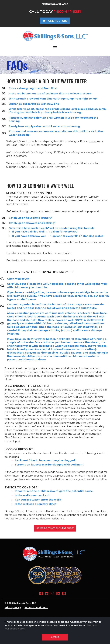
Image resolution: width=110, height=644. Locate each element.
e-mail (93, 141)
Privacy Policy (13, 607)
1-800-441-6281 (67, 12)
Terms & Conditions (36, 607)
